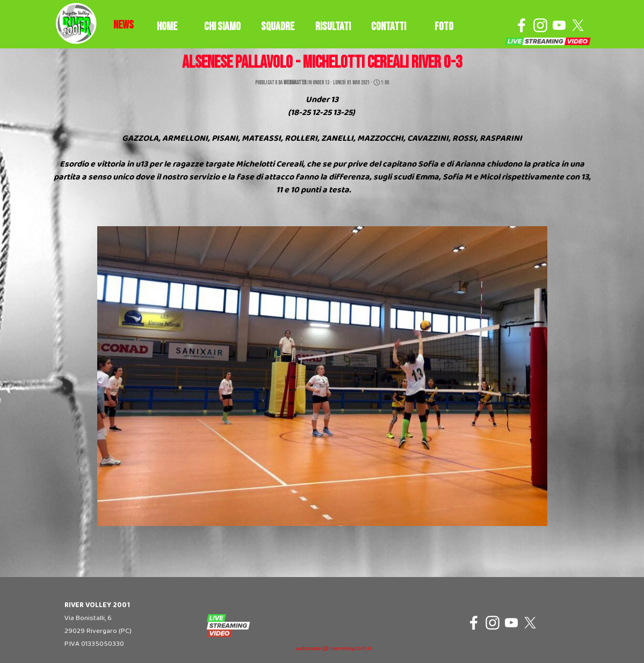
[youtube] (559, 25)
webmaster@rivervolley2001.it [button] (334, 649)
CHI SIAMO (222, 27)
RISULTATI (333, 27)
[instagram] (540, 25)
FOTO (444, 27)
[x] (578, 25)
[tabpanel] (124, 25)
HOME (167, 27)
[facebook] (522, 25)
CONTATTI (389, 27)
